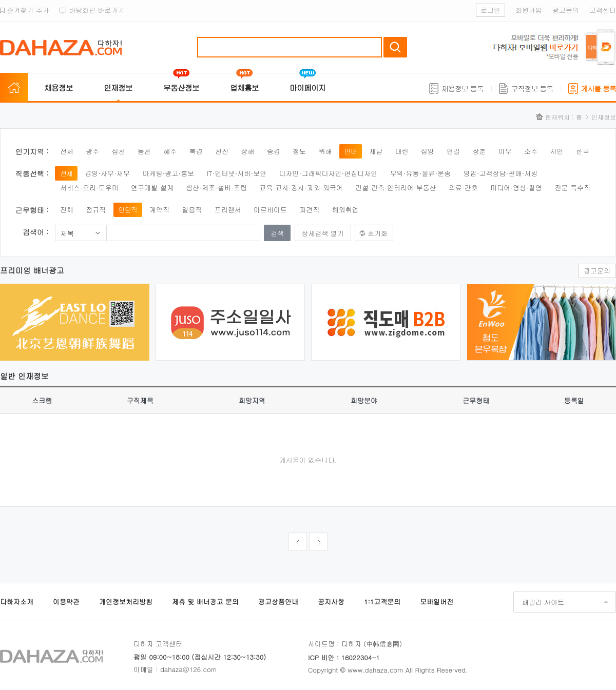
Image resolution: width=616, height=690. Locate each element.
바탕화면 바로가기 (92, 10)
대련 (401, 151)
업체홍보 (244, 87)
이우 (505, 151)
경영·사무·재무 (107, 173)
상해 (247, 151)
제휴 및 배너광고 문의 (205, 602)
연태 (351, 151)
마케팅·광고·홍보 (168, 173)
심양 (428, 151)
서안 (557, 151)
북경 (196, 151)
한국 (583, 151)
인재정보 (118, 87)
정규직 (96, 210)
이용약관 (66, 602)
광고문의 (566, 10)
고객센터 (603, 10)
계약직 (159, 210)
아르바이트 (270, 210)
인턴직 (128, 210)
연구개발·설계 (152, 188)
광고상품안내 (278, 602)
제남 (376, 151)
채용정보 (59, 87)
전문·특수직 (572, 188)
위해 (325, 151)
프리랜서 (228, 210)
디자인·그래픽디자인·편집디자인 (329, 173)
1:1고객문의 (382, 602)
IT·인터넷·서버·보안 (237, 173)
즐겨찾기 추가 (25, 10)
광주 (92, 151)
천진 (222, 151)
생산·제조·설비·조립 (216, 188)
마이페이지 (307, 87)
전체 (67, 151)
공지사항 (331, 602)
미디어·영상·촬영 (516, 188)
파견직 (309, 210)
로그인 (490, 10)
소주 (531, 151)
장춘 (479, 151)
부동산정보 (181, 87)
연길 (453, 151)
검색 (395, 47)
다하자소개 (17, 602)
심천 (119, 151)
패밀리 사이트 (543, 602)
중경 (274, 151)
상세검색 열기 (323, 233)
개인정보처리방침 (126, 602)
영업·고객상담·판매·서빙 (501, 173)
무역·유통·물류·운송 (421, 173)
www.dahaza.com (375, 670)
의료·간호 (463, 188)
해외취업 (345, 210)
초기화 (378, 233)
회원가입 (529, 10)
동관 (144, 151)
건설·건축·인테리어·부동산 (396, 188)
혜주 (170, 151)
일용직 (192, 210)
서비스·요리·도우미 (89, 188)
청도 (299, 151)
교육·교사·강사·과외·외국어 (301, 188)
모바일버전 (437, 602)
